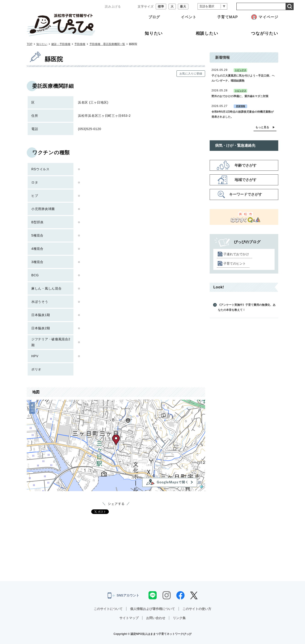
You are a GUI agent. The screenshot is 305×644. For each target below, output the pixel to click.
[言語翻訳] (212, 7)
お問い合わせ (156, 618)
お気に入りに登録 (191, 74)
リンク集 (179, 618)
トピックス (241, 70)
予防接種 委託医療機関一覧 (107, 44)
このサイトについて (108, 609)
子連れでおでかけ (236, 254)
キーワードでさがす (246, 194)
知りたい (42, 44)
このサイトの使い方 (197, 609)
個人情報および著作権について (152, 609)
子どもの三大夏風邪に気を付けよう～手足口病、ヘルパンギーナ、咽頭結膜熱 (243, 78)
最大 (183, 7)
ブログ (154, 17)
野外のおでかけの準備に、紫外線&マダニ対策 (240, 96)
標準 (161, 7)
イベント (189, 17)
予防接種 (80, 44)
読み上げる (113, 7)
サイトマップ (129, 618)
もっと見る (262, 127)
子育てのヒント (235, 263)
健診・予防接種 (61, 44)
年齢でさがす (246, 165)
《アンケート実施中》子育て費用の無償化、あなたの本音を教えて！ (247, 307)
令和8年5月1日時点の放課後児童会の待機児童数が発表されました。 (243, 114)
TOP (29, 44)
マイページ (268, 17)
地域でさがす (246, 180)
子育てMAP (227, 17)
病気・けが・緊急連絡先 (235, 145)
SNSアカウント (123, 596)
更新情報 (241, 106)
